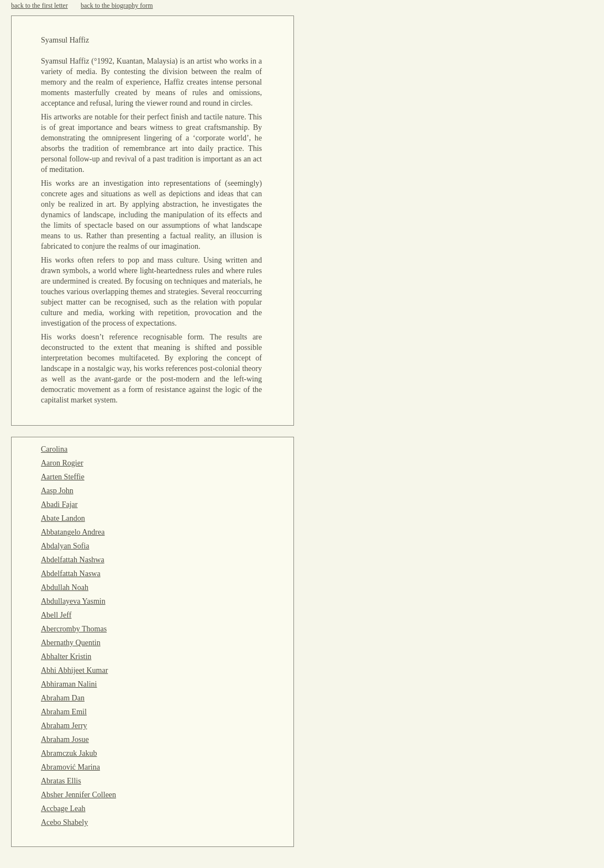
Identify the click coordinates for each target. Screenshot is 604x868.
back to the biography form (117, 6)
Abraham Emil (64, 712)
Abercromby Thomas (74, 629)
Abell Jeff (56, 615)
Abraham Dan (63, 698)
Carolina (54, 449)
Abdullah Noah (65, 587)
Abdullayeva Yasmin (73, 601)
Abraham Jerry (64, 726)
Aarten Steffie (63, 477)
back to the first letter (40, 6)
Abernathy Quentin (71, 643)
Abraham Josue (65, 739)
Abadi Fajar (59, 504)
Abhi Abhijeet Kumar (74, 670)
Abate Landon (63, 518)
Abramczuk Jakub (69, 753)
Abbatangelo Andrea (73, 532)
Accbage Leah (63, 809)
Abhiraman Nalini (69, 684)
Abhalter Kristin (66, 657)
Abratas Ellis (61, 781)
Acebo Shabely (64, 822)
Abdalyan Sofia (65, 546)
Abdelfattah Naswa (71, 574)
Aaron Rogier (62, 463)
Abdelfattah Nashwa (73, 560)
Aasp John (57, 491)
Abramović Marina (70, 767)
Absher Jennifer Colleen (78, 795)
